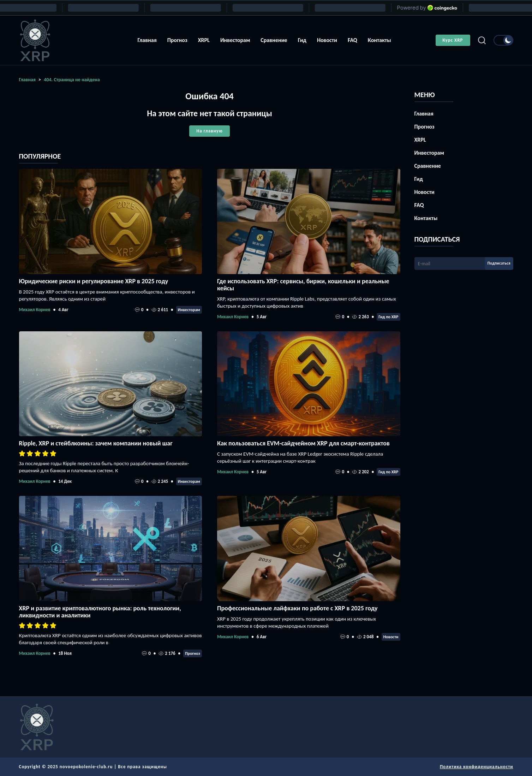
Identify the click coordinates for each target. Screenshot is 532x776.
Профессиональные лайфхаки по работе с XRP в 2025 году (297, 608)
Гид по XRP (388, 317)
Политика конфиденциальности (477, 767)
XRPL (204, 40)
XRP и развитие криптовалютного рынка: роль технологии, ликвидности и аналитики (100, 612)
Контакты (379, 40)
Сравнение (274, 40)
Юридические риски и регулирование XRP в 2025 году (94, 281)
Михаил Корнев (35, 310)
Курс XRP (453, 40)
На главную (209, 131)
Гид (302, 40)
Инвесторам (235, 40)
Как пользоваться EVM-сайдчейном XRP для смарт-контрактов (303, 443)
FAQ (352, 40)
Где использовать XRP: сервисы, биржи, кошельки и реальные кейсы (303, 285)
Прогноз (177, 40)
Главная (147, 40)
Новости (327, 40)
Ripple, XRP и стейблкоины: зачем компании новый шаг (96, 443)
